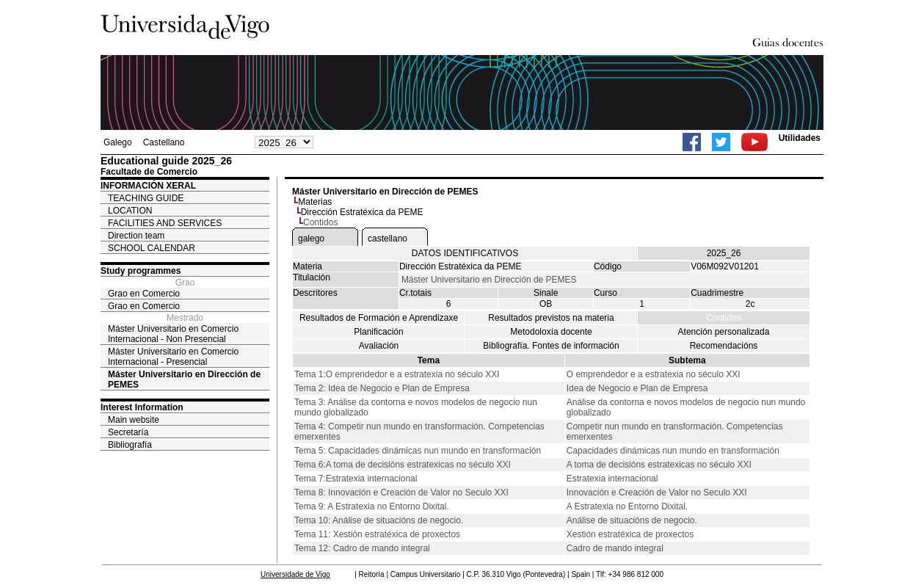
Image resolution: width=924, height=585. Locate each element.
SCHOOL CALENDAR (152, 248)
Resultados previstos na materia (551, 318)
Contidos (723, 318)
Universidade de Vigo (295, 574)
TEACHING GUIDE (146, 198)
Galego (118, 142)
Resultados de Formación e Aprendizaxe (379, 318)
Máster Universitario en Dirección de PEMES (184, 379)
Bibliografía (130, 445)
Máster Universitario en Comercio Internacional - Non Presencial (173, 334)
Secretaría (128, 432)
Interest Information (142, 407)
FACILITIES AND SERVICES (165, 223)
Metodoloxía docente (551, 332)
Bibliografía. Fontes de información (551, 346)
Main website (134, 420)
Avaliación (379, 346)
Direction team (136, 236)
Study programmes (141, 271)
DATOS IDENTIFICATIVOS (465, 253)
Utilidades (800, 138)
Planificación (378, 332)
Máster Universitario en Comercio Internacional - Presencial (173, 357)
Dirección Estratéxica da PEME (362, 212)
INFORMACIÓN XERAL (148, 186)
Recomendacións (724, 346)
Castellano (164, 142)
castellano (388, 239)
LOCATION (130, 211)
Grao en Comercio (144, 294)
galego (311, 239)
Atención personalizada (724, 332)
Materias (315, 202)
